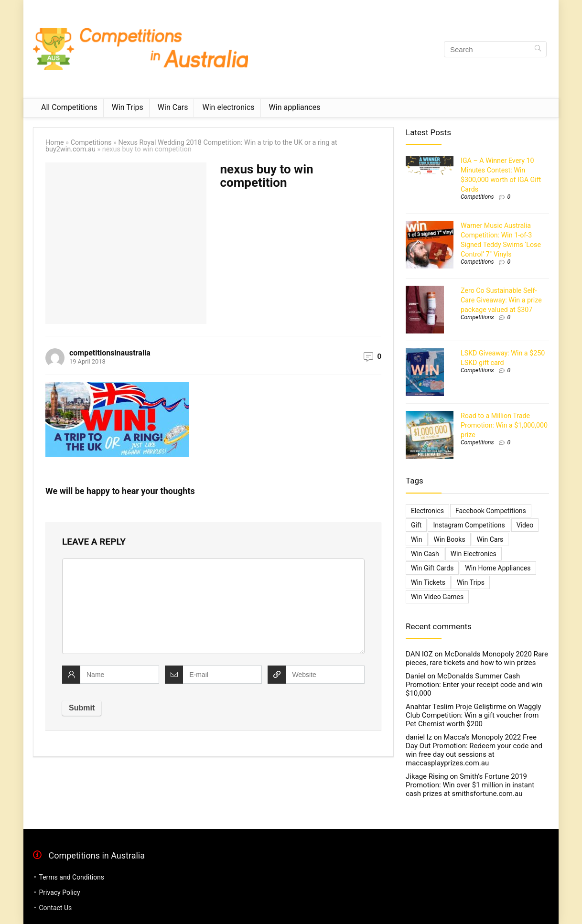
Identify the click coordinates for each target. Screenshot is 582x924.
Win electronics (228, 107)
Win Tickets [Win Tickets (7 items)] (428, 582)
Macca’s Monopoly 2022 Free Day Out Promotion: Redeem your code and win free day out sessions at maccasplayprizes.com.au (474, 750)
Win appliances (295, 107)
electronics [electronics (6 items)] (427, 511)
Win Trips (128, 107)
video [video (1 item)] (525, 525)
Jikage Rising (427, 776)
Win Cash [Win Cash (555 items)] (425, 554)
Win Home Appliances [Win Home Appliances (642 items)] (498, 568)
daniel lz (419, 737)
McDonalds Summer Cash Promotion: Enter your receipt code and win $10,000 (474, 685)
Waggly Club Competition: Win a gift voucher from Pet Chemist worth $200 (473, 715)
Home (55, 143)
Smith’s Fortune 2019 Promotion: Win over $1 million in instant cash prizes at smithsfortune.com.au (470, 785)
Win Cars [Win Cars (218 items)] (490, 539)
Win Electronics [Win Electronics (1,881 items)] (474, 554)
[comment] (213, 606)
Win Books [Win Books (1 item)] (450, 539)
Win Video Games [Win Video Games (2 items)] (437, 597)
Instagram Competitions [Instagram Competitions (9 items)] (469, 525)
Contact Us (55, 908)
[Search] (538, 49)
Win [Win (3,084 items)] (417, 539)
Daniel (416, 676)
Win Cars (173, 107)
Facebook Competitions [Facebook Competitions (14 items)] (491, 511)
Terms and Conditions (71, 877)
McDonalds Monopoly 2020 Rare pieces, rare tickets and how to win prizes (477, 658)
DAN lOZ (419, 654)
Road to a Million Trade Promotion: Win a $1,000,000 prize (504, 425)
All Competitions (69, 107)
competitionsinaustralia (110, 353)
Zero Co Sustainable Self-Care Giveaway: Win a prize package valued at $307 (501, 300)
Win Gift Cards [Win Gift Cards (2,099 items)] (432, 568)
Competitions (91, 143)
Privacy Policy (59, 892)
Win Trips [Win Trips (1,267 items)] (471, 582)
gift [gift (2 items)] (416, 525)
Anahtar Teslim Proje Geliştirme (456, 707)
